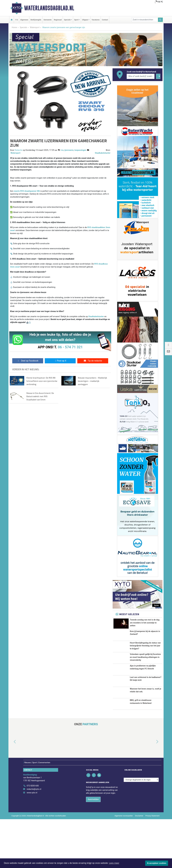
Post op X (60, 361)
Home (14, 27)
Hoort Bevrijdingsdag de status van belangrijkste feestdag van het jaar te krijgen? (145, 658)
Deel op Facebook (28, 361)
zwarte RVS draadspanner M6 (27, 191)
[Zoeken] (160, 20)
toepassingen (80, 150)
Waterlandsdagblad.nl (49, 8)
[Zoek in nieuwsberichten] (145, 20)
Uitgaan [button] (85, 20)
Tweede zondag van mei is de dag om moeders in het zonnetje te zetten (145, 623)
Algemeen (24, 20)
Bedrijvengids (36, 20)
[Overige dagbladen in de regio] (141, 829)
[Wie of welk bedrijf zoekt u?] (141, 76)
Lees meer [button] (114, 863)
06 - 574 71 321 (70, 347)
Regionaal (58, 20)
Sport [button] (76, 20)
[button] (12, 791)
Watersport (35, 27)
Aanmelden (93, 848)
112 (16, 20)
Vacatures (96, 20)
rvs (62, 150)
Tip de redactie (93, 361)
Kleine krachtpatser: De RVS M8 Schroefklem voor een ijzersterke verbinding (42, 381)
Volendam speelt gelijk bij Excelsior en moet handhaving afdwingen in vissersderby (145, 680)
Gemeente (48, 20)
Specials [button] (67, 20)
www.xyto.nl (32, 841)
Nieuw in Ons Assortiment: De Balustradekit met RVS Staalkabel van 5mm (40, 396)
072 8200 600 (33, 835)
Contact (105, 20)
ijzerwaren (69, 150)
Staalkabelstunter (103, 153)
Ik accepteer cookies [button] (157, 863)
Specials (23, 27)
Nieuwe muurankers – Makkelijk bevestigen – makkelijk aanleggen (92, 381)
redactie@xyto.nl (34, 838)
